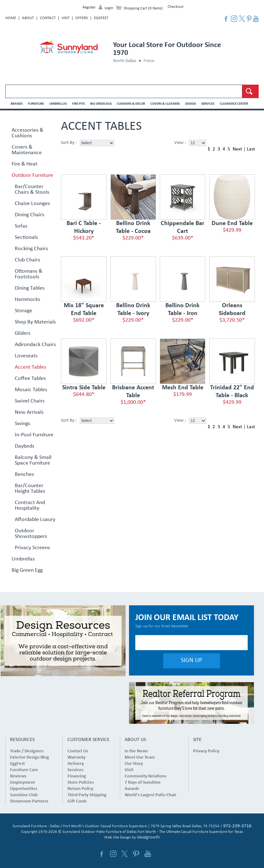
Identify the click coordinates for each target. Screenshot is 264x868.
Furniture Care (24, 770)
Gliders (23, 334)
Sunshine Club (24, 795)
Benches (24, 475)
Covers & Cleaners (165, 104)
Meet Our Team (140, 758)
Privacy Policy (206, 751)
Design (191, 104)
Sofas (21, 226)
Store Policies (81, 783)
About (28, 18)
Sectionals (26, 238)
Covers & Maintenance (27, 150)
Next (237, 149)
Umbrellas (58, 104)
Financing (77, 776)
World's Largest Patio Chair (151, 795)
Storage (24, 311)
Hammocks (27, 300)
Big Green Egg (101, 104)
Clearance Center (234, 104)
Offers (82, 18)
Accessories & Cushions (27, 133)
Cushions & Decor (131, 104)
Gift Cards (77, 801)
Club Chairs (27, 260)
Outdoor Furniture (32, 176)
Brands (17, 104)
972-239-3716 (237, 826)
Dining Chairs (30, 215)
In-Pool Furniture (34, 435)
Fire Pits (78, 104)
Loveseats (26, 356)
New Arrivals (29, 413)
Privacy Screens (32, 548)
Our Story (134, 764)
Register (89, 7)
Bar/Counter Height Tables (30, 489)
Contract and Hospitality (30, 506)
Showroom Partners (29, 801)
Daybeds (24, 446)
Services (208, 104)
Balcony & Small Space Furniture (33, 460)
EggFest (101, 18)
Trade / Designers (27, 751)
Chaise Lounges (32, 204)
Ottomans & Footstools (29, 274)
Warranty (76, 758)
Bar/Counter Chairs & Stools (32, 190)
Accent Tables (30, 367)
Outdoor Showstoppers (31, 534)
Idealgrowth (148, 837)
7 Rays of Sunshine (143, 783)
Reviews (18, 776)
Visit (65, 18)
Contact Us (78, 751)
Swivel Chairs (30, 401)
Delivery (76, 764)
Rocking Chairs (31, 249)
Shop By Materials (35, 322)
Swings (22, 424)
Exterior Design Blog (30, 758)
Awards (132, 789)
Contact (48, 18)
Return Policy (80, 789)
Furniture (36, 104)
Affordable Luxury (35, 520)
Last (251, 149)
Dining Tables (30, 288)
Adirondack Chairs (35, 345)
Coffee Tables (30, 379)
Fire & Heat (24, 164)
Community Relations (145, 776)
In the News (136, 751)
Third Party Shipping (87, 795)
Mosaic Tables (31, 390)
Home (11, 18)
